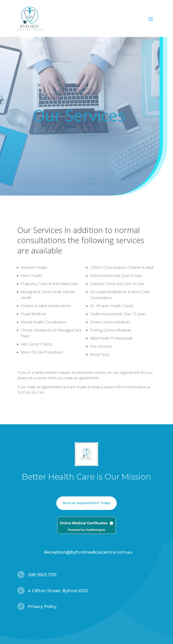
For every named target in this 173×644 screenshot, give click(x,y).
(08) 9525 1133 (42, 575)
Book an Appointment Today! (86, 503)
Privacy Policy (42, 607)
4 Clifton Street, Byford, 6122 (58, 591)
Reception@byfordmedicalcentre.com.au (88, 552)
